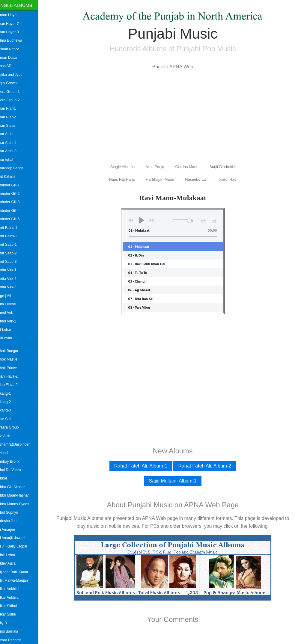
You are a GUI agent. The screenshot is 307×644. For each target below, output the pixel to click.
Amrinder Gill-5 (14, 219)
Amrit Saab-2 (13, 253)
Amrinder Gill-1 (14, 185)
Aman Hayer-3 (14, 32)
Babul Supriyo (13, 512)
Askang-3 (10, 410)
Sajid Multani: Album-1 (176, 481)
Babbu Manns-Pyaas (19, 504)
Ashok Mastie (13, 359)
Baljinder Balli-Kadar (18, 572)
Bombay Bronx (14, 461)
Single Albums (21, 5)
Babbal (8, 478)
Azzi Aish (9, 436)
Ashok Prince (13, 368)
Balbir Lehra (12, 555)
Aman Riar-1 (12, 108)
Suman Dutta (13, 58)
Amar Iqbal (11, 160)
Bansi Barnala (13, 631)
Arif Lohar (10, 330)
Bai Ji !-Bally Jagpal (18, 546)
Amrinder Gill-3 (14, 202)
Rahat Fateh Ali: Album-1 (144, 466)
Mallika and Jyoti (15, 75)
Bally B (8, 623)
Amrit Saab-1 (13, 245)
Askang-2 (10, 402)
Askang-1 (10, 393)
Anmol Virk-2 (12, 321)
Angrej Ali (10, 296)
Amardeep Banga (16, 168)
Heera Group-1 (14, 92)
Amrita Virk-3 (12, 287)
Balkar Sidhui (13, 606)
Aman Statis (12, 126)
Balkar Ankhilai (14, 589)
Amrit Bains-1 (13, 228)
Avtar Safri (10, 419)
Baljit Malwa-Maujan (18, 580)
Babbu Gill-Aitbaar (17, 487)
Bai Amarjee (12, 530)
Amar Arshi (11, 134)
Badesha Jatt (13, 521)
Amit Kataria (12, 177)
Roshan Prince (14, 49)
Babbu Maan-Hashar (19, 495)
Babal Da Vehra (15, 470)
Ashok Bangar (13, 351)
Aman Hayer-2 (14, 24)
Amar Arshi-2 (12, 143)
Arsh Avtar (10, 338)
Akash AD (10, 66)
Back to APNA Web (176, 67)
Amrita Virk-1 (12, 270)
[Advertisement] (176, 116)
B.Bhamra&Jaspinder (19, 444)
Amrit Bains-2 (13, 236)
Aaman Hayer (13, 15)
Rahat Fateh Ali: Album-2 (208, 466)
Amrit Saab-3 (13, 262)
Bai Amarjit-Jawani (17, 538)
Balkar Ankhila (13, 598)
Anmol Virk (11, 313)
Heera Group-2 (14, 100)
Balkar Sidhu (12, 614)
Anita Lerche (12, 304)
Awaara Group (14, 427)
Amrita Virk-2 (12, 279)
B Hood (8, 453)
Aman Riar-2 (12, 117)
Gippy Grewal (13, 83)
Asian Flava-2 (13, 376)
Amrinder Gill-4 (14, 211)
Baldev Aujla (12, 563)
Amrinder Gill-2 (14, 194)
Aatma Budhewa (15, 40)
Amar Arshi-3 (12, 151)
